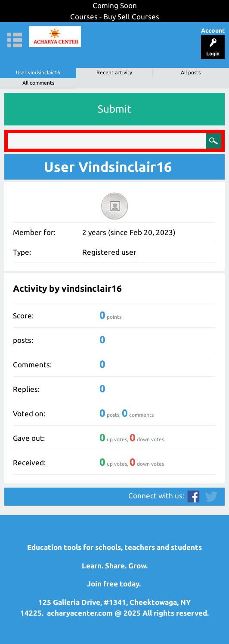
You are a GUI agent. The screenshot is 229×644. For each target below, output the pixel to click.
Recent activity (114, 72)
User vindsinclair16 (38, 72)
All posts (191, 72)
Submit (114, 109)
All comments (38, 83)
